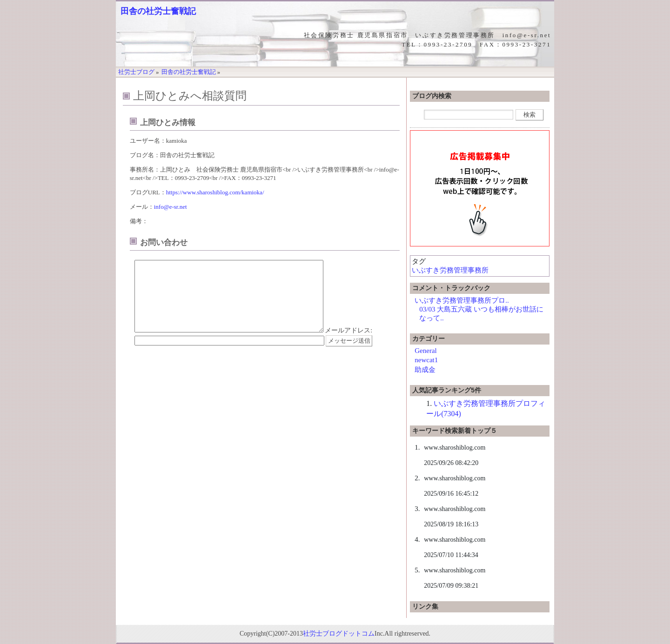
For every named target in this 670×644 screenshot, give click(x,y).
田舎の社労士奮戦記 (158, 11)
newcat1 (426, 360)
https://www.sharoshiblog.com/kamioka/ (215, 192)
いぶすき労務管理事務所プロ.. (462, 300)
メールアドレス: (348, 344)
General (425, 351)
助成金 (425, 370)
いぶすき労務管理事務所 (450, 270)
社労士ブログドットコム (339, 634)
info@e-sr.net (171, 207)
